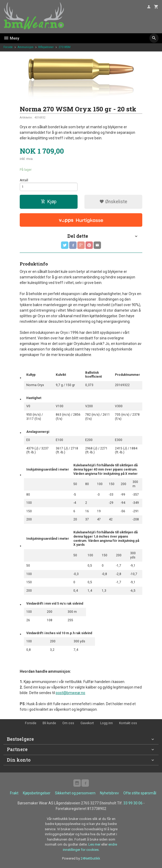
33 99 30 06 (133, 803)
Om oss (68, 723)
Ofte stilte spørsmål (140, 793)
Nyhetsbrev (109, 793)
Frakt (14, 793)
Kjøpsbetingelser (37, 793)
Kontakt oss (128, 723)
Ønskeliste (113, 202)
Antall (24, 180)
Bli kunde (49, 723)
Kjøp (49, 202)
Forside (8, 47)
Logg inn (107, 723)
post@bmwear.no (70, 693)
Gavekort (87, 723)
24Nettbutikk (90, 858)
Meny (11, 38)
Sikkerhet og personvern (75, 793)
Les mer (95, 844)
